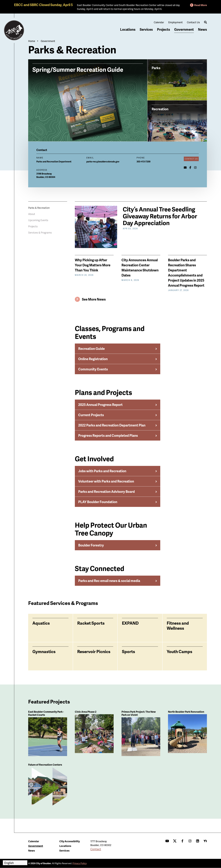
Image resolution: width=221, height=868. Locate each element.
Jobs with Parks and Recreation (102, 471)
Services (146, 29)
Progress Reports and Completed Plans (108, 435)
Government (184, 29)
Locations (128, 29)
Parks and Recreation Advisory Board (106, 491)
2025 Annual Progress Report (100, 405)
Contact (96, 849)
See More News (94, 299)
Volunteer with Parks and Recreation (106, 481)
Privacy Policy (80, 863)
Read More (201, 5)
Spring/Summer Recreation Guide (78, 69)
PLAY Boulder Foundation (98, 502)
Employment (175, 22)
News (202, 29)
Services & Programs (40, 232)
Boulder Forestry (91, 545)
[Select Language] (15, 863)
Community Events (93, 369)
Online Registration (93, 359)
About (32, 214)
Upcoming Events (38, 220)
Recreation (160, 109)
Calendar (159, 22)
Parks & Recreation (39, 208)
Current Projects (91, 415)
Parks (156, 68)
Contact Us (193, 22)
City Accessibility (70, 841)
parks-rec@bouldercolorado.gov (103, 161)
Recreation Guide (91, 349)
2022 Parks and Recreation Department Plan (112, 425)
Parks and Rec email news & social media (109, 581)
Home (32, 41)
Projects (163, 29)
